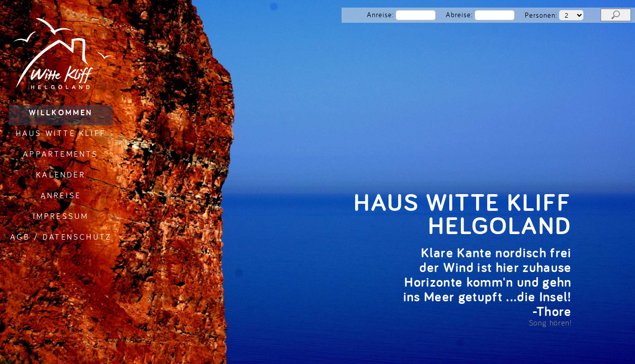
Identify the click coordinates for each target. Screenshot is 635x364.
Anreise (61, 195)
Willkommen (61, 112)
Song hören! (550, 323)
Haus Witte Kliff (61, 133)
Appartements (60, 154)
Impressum (61, 216)
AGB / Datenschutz (61, 237)
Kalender (61, 174)
